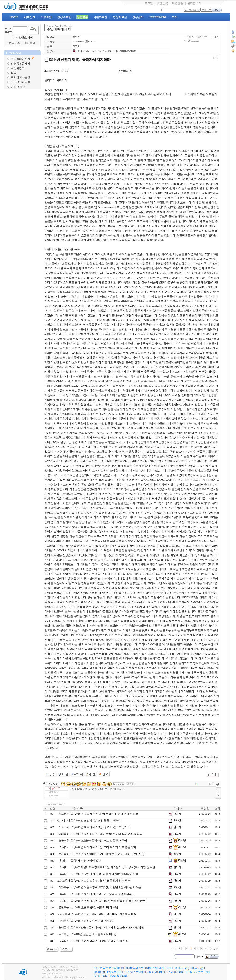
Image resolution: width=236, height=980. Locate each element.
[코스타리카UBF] (175, 972)
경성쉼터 (138, 17)
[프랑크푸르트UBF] (198, 972)
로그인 (149, 3)
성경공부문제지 (21, 64)
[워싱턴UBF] (115, 972)
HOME (14, 17)
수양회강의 (18, 68)
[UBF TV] (151, 968)
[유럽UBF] (119, 968)
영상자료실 (120, 17)
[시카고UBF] (165, 968)
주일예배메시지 (21, 59)
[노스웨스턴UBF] (134, 972)
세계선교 (29, 17)
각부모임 (46, 17)
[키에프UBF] (102, 976)
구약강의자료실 (21, 77)
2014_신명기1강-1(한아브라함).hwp (94, 51)
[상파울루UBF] (119, 976)
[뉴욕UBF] (100, 972)
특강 (14, 73)
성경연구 (82, 17)
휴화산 (177, 820)
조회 (217, 808)
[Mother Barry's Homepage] (189, 968)
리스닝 (180, 840)
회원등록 (162, 3)
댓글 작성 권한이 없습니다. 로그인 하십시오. (143, 793)
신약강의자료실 (21, 82)
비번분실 (178, 3)
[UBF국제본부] (135, 968)
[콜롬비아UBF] (154, 972)
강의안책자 (18, 87)
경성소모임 (64, 17)
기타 (175, 17)
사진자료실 (100, 17)
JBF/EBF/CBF (158, 17)
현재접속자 (194, 3)
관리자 (76, 37)
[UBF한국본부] (103, 968)
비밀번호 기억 (24, 38)
